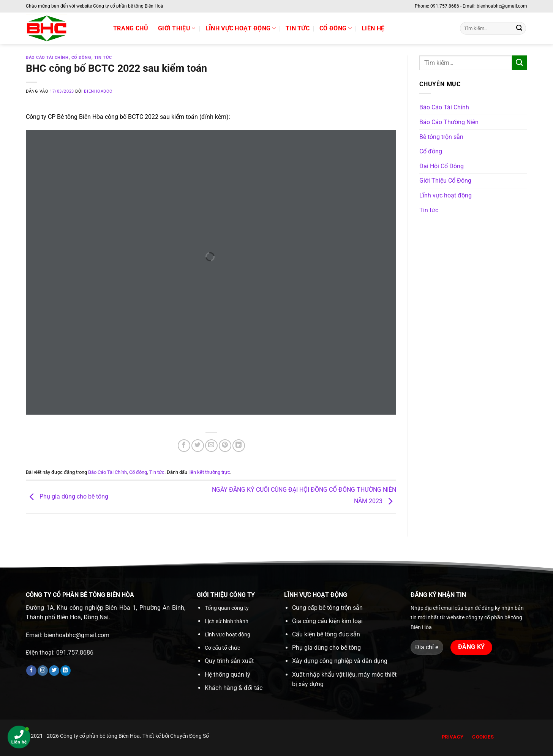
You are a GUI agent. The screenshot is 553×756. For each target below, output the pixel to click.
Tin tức (298, 28)
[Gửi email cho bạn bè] (211, 446)
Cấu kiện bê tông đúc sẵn (326, 634)
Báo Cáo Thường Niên (449, 122)
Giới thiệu (177, 28)
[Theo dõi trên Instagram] (43, 671)
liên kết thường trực (209, 472)
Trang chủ (131, 28)
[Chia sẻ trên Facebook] (184, 446)
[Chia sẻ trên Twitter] (198, 446)
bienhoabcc (98, 91)
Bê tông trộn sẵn (441, 137)
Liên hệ (373, 28)
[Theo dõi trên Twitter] (54, 671)
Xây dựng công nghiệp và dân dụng (340, 661)
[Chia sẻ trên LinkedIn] (239, 446)
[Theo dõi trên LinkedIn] (66, 671)
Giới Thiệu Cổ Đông (445, 181)
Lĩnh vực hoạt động (241, 28)
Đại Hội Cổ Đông (442, 166)
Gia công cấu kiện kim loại (327, 621)
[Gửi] (519, 28)
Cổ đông (336, 28)
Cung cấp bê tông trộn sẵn (327, 608)
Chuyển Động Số (190, 736)
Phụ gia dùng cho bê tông (67, 496)
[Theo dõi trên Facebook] (31, 671)
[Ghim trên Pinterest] (225, 446)
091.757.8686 (75, 653)
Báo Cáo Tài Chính (47, 58)
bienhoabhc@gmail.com (77, 635)
